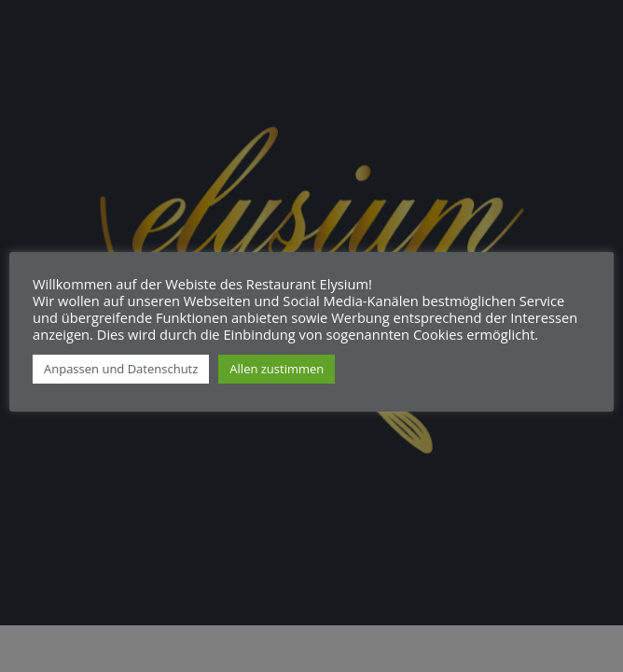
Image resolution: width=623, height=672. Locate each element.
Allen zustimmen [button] (277, 369)
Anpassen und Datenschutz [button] (121, 369)
